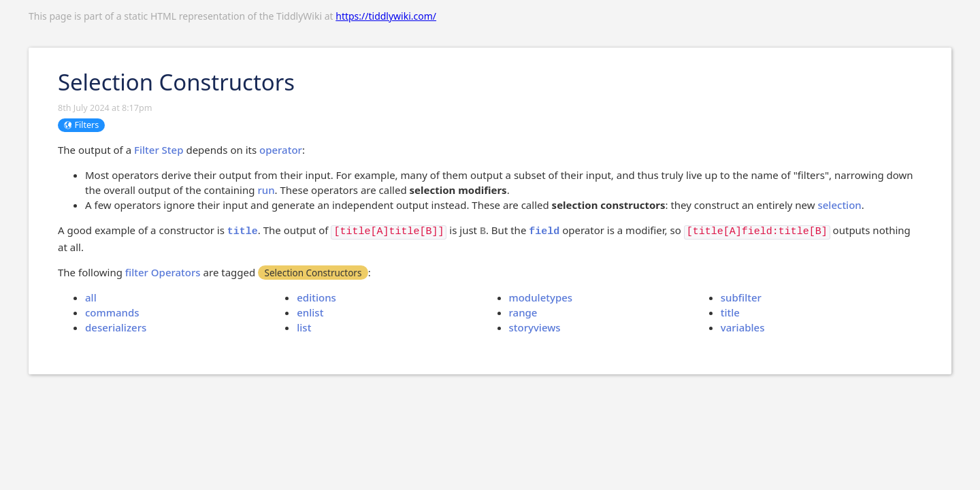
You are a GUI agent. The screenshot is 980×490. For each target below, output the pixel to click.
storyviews (535, 327)
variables (743, 327)
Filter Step (159, 150)
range (523, 312)
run (266, 190)
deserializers (116, 327)
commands (112, 312)
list (304, 327)
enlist (310, 312)
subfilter (741, 297)
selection (839, 205)
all (91, 297)
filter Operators (163, 272)
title (730, 312)
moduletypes (541, 297)
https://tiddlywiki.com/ (386, 16)
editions (316, 297)
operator (281, 150)
